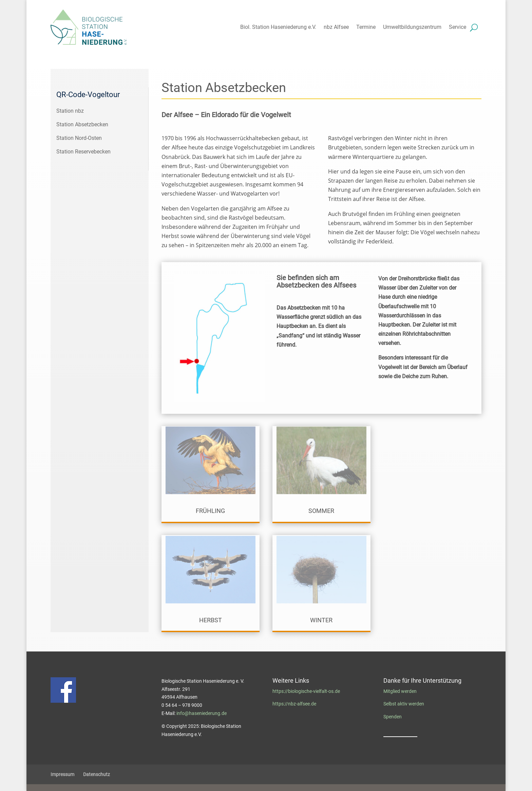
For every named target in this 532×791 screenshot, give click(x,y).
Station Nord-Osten (79, 138)
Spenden (393, 717)
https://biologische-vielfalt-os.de (306, 691)
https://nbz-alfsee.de (294, 704)
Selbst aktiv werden (404, 704)
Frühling (210, 511)
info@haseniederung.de (202, 713)
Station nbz (70, 111)
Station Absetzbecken (82, 124)
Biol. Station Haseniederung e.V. (278, 27)
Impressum (62, 774)
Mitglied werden (400, 691)
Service (458, 27)
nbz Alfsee (336, 27)
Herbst (211, 620)
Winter (321, 620)
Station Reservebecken (83, 152)
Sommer (321, 511)
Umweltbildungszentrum (412, 27)
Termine (366, 27)
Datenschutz (97, 774)
